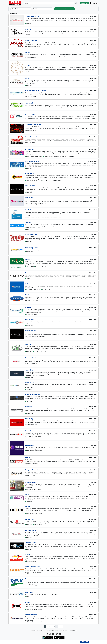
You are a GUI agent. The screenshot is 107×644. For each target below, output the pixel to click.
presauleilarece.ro (31, 482)
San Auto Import (31, 542)
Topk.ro (28, 579)
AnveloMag (29, 419)
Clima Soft (29, 307)
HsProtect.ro (29, 198)
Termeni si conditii (47, 631)
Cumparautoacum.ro (32, 16)
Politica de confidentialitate (60, 631)
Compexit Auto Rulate (33, 470)
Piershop (28, 29)
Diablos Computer (31, 41)
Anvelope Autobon (31, 358)
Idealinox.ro (29, 295)
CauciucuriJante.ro (31, 248)
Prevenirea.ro (30, 173)
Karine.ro (28, 52)
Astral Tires (29, 370)
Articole (32, 631)
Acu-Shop (28, 458)
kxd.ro (27, 284)
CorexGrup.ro (30, 519)
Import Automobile (32, 331)
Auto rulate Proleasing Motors (35, 91)
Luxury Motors (30, 186)
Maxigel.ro (29, 554)
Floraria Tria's (30, 259)
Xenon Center (30, 382)
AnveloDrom (29, 431)
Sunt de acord (85, 642)
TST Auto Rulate (31, 530)
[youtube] (60, 634)
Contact (71, 631)
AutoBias (28, 222)
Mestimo (28, 273)
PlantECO (28, 344)
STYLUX (28, 65)
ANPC (76, 631)
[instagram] (50, 634)
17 (60, 626)
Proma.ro (28, 602)
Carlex (27, 78)
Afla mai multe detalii (76, 642)
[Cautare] (49, 3)
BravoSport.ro (30, 149)
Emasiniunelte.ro (31, 615)
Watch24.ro (29, 592)
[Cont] (94, 3)
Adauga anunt (84, 3)
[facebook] (47, 634)
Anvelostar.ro (30, 320)
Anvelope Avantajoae (32, 394)
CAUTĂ (64, 9)
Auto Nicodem (30, 103)
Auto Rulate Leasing (32, 161)
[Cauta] (75, 3)
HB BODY (28, 494)
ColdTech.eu (29, 210)
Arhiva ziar (38, 631)
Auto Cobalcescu (31, 114)
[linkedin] (53, 634)
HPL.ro (27, 506)
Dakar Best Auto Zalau (33, 567)
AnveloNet (29, 407)
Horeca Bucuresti (31, 137)
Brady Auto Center (31, 234)
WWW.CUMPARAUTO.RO (33, 125)
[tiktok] (57, 634)
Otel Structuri (30, 445)
